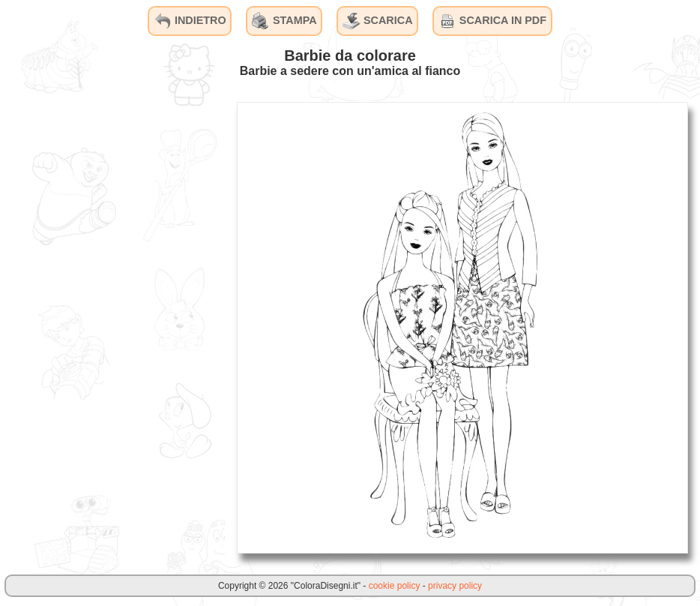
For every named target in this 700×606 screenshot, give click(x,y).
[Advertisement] (112, 327)
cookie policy (395, 586)
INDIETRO (190, 21)
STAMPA (284, 21)
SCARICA (378, 21)
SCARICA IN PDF (492, 21)
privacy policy (455, 586)
